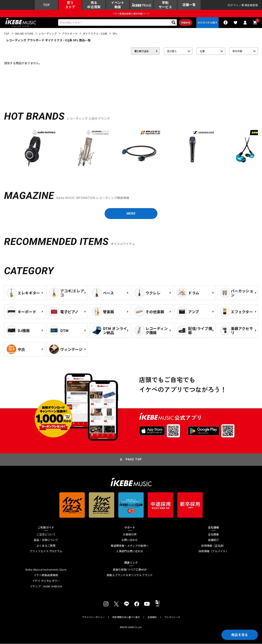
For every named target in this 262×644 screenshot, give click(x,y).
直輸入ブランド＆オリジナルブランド (130, 576)
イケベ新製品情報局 (46, 576)
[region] (131, 150)
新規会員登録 (250, 5)
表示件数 (237, 51)
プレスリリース (172, 617)
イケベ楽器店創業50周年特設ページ (131, 13)
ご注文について (46, 535)
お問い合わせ (130, 540)
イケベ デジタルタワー (46, 581)
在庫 (202, 51)
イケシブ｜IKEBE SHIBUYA (46, 587)
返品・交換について (46, 540)
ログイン (233, 5)
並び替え (172, 51)
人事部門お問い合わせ (130, 552)
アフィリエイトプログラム (46, 552)
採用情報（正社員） (213, 546)
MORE (131, 214)
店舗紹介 (213, 540)
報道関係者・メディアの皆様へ (130, 546)
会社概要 (213, 535)
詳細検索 (185, 23)
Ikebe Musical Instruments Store (46, 570)
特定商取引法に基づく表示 (126, 617)
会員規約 (152, 617)
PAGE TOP (134, 460)
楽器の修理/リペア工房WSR (130, 570)
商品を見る (239, 635)
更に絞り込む (142, 51)
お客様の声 (130, 535)
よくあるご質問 (46, 546)
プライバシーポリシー (93, 617)
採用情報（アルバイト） (213, 552)
